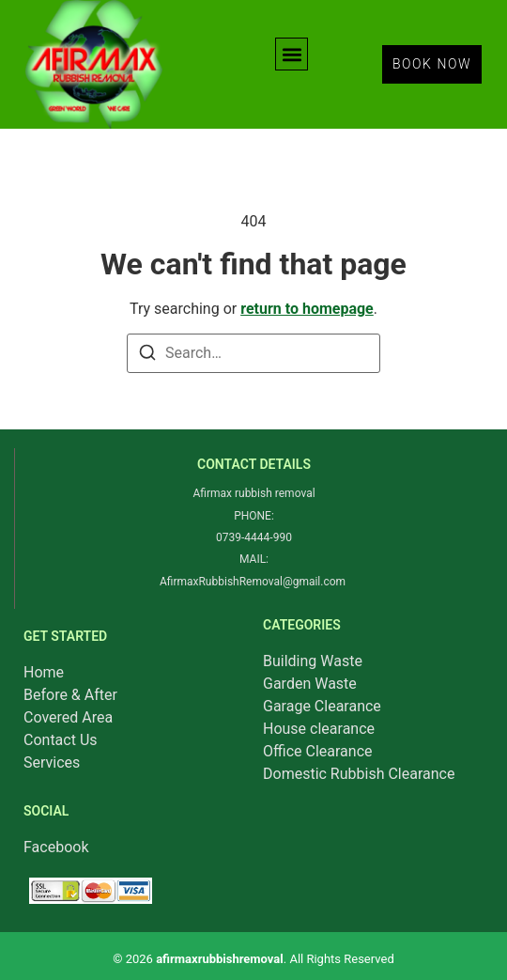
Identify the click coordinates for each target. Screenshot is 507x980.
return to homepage (307, 309)
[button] (292, 54)
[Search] (147, 356)
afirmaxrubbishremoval (220, 959)
